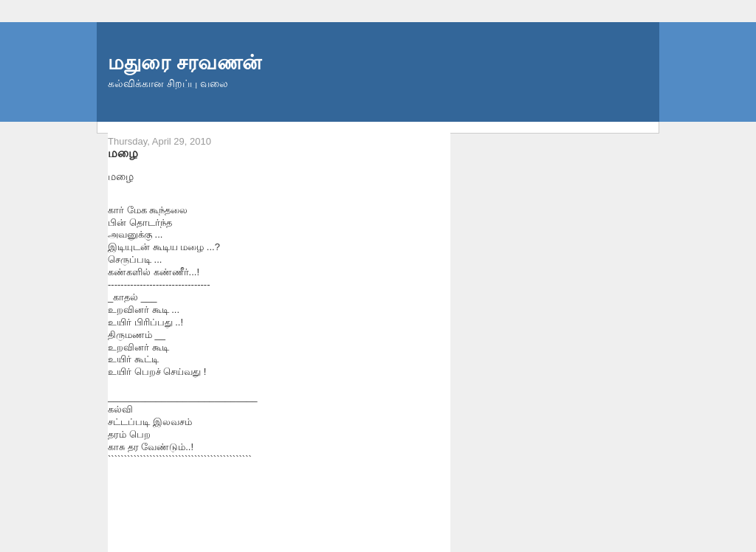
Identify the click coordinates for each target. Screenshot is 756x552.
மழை (123, 153)
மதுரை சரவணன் (185, 62)
